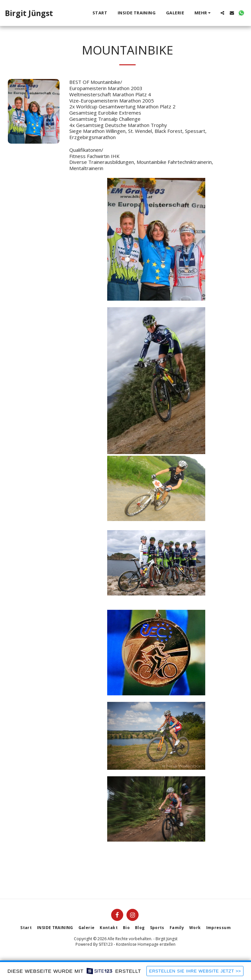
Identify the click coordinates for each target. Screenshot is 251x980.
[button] (222, 13)
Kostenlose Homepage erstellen (146, 944)
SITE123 (106, 944)
